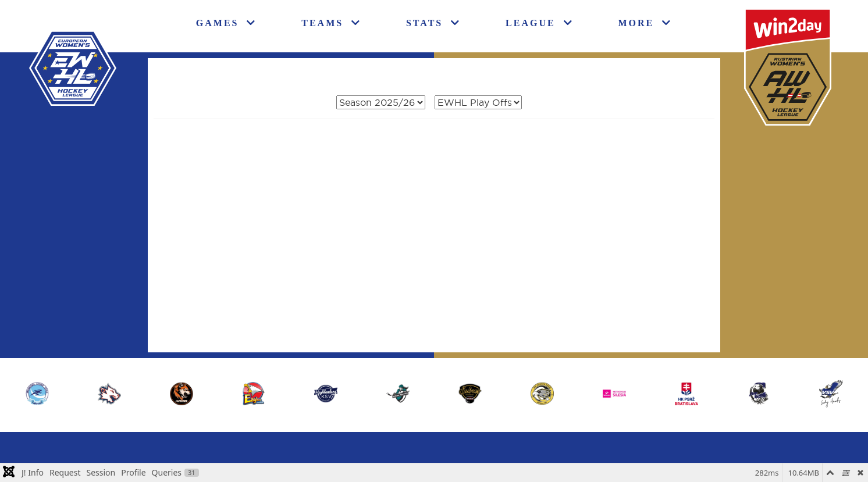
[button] (831, 394)
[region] (434, 394)
